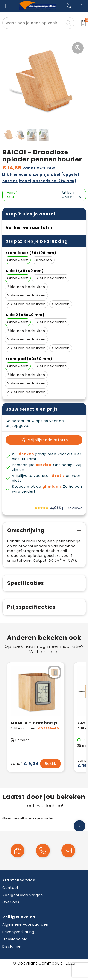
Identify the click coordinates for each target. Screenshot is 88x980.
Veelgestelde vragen (23, 895)
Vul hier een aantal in (29, 227)
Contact (10, 888)
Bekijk (50, 764)
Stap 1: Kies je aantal (31, 214)
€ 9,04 (25, 764)
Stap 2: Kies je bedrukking (37, 241)
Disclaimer (12, 946)
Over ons (11, 902)
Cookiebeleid (15, 939)
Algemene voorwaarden (25, 924)
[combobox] (33, 23)
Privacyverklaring (18, 932)
